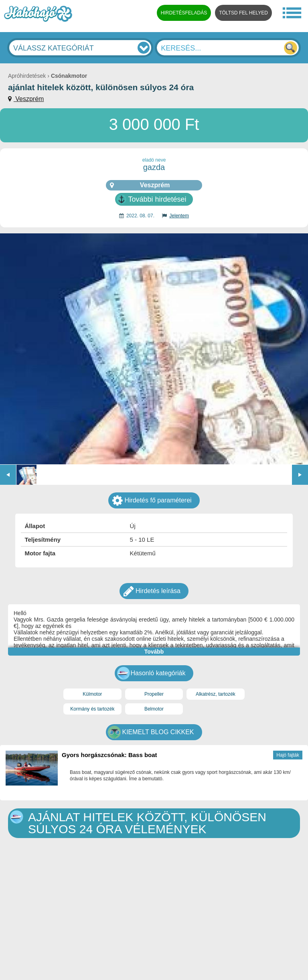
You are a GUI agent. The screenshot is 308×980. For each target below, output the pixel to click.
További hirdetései (157, 199)
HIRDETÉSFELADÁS (184, 13)
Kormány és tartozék (92, 709)
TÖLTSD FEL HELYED (243, 13)
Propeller (154, 694)
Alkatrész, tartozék (216, 694)
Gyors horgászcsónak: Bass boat (109, 755)
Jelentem (179, 216)
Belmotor (154, 709)
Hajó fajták (288, 755)
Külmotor (92, 694)
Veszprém (29, 99)
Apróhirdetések (27, 76)
